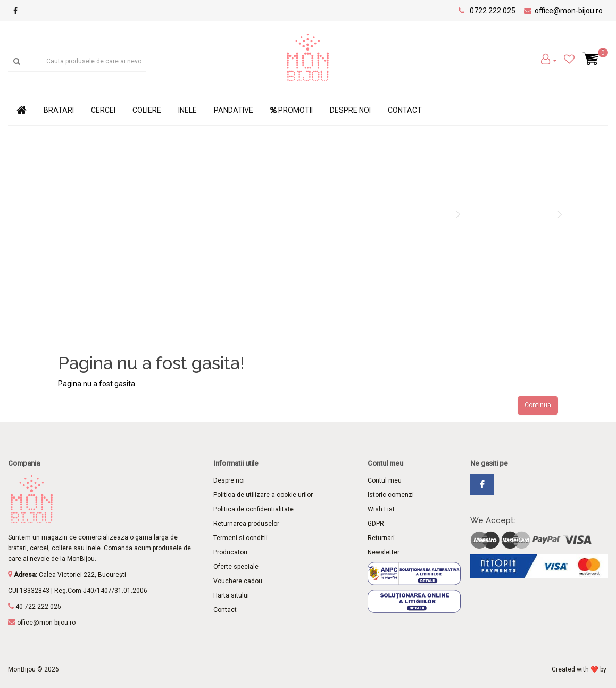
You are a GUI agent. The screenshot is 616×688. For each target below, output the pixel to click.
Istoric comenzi (391, 495)
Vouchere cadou (238, 581)
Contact (405, 110)
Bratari (59, 110)
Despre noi (350, 110)
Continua (538, 405)
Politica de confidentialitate (253, 509)
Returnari (381, 538)
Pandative (234, 110)
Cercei (103, 110)
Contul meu (385, 480)
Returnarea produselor (246, 524)
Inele (188, 110)
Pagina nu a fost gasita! (508, 214)
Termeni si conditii (240, 538)
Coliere (147, 110)
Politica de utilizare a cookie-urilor (263, 495)
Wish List (381, 509)
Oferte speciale (236, 567)
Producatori (230, 552)
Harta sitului (231, 595)
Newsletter (384, 552)
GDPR (376, 524)
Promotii (292, 110)
